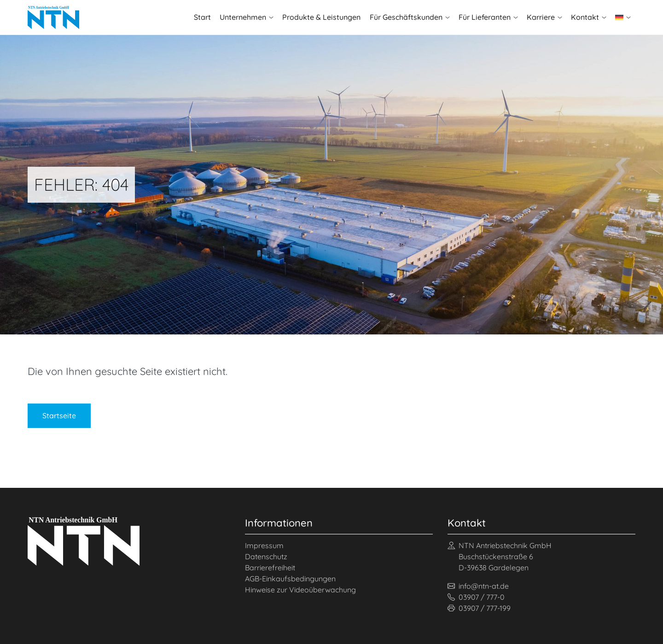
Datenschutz (266, 556)
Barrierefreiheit (270, 568)
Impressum (264, 545)
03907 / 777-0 (476, 597)
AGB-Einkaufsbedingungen (290, 579)
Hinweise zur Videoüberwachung (300, 590)
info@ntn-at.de (478, 586)
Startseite (59, 416)
